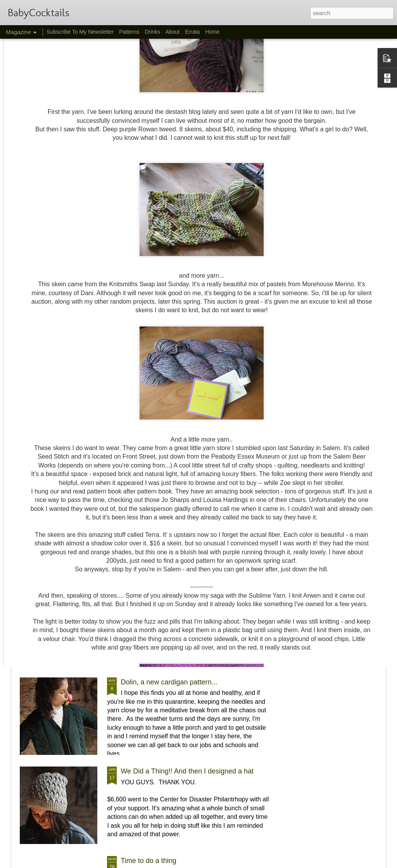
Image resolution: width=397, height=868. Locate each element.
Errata (192, 32)
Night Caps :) (54, 509)
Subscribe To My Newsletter (80, 32)
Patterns (129, 32)
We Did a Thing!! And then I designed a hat (187, 771)
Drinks (152, 32)
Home (212, 32)
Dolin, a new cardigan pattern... (169, 682)
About (173, 32)
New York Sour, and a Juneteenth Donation (100, 598)
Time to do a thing (148, 861)
